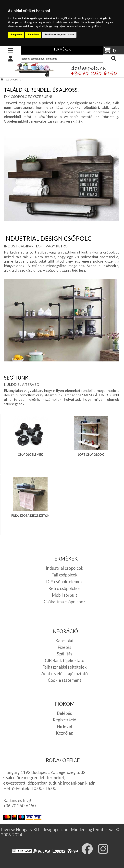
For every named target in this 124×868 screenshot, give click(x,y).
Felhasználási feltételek (64, 667)
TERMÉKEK (62, 49)
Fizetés (64, 647)
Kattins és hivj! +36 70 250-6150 (19, 803)
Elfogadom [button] (16, 35)
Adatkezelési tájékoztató (64, 674)
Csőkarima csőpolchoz (64, 602)
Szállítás (64, 654)
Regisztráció (64, 720)
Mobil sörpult (65, 595)
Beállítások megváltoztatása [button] (59, 35)
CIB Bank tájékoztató (65, 660)
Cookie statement (65, 680)
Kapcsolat (64, 641)
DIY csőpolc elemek (64, 582)
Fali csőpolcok (64, 575)
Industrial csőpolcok (64, 568)
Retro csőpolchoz (64, 588)
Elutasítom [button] (33, 35)
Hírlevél (64, 726)
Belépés (64, 713)
